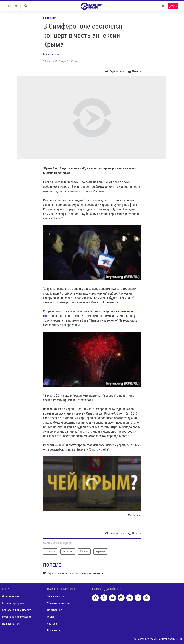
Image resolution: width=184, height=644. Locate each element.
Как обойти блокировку (16, 610)
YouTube (52, 624)
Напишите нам (11, 624)
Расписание (54, 630)
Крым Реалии (51, 54)
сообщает (55, 200)
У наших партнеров (59, 603)
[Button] (114, 72)
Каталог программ (13, 603)
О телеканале (10, 596)
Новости (50, 18)
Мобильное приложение (17, 617)
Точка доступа (56, 596)
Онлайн (52, 617)
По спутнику (54, 610)
